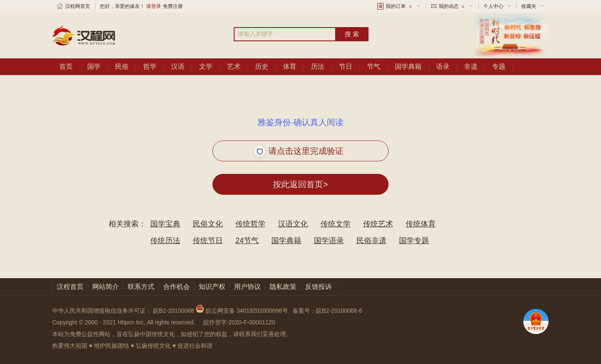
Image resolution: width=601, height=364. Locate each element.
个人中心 (493, 6)
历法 (318, 67)
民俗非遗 (371, 241)
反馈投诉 (318, 287)
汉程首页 (70, 287)
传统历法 (165, 241)
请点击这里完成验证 (299, 151)
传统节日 (208, 241)
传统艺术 (378, 224)
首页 (66, 67)
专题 (499, 67)
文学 (206, 67)
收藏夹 (529, 6)
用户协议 (247, 287)
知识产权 (212, 287)
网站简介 (106, 287)
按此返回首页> (300, 184)
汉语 (178, 67)
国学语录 (329, 241)
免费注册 (173, 6)
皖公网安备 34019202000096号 (243, 311)
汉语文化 (293, 224)
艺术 (234, 67)
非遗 (471, 67)
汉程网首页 (78, 6)
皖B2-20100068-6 (339, 311)
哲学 (150, 67)
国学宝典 (165, 224)
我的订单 (399, 6)
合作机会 (177, 287)
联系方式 (141, 287)
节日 (346, 67)
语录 (443, 67)
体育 (290, 67)
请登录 (154, 6)
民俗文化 (208, 224)
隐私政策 (283, 287)
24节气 (247, 241)
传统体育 (421, 224)
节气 (374, 67)
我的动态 (452, 6)
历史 (262, 67)
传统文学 (336, 224)
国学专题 (414, 241)
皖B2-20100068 (174, 311)
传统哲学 (250, 224)
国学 (94, 67)
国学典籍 (408, 67)
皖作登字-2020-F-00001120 (239, 322)
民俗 (122, 67)
